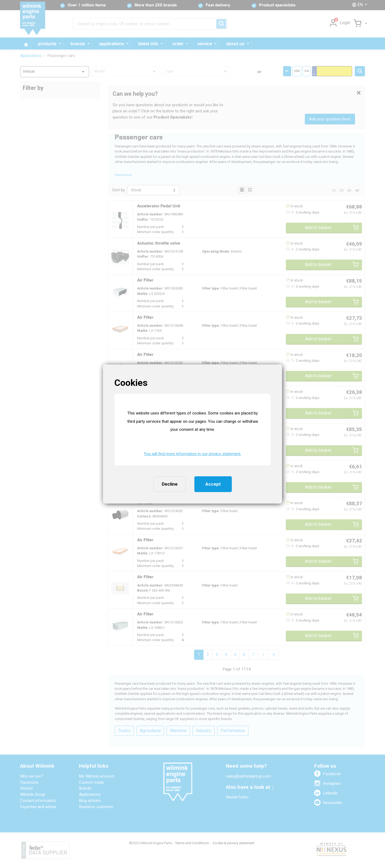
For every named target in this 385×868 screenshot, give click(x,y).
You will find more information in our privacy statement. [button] (192, 454)
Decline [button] (170, 484)
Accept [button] (213, 484)
